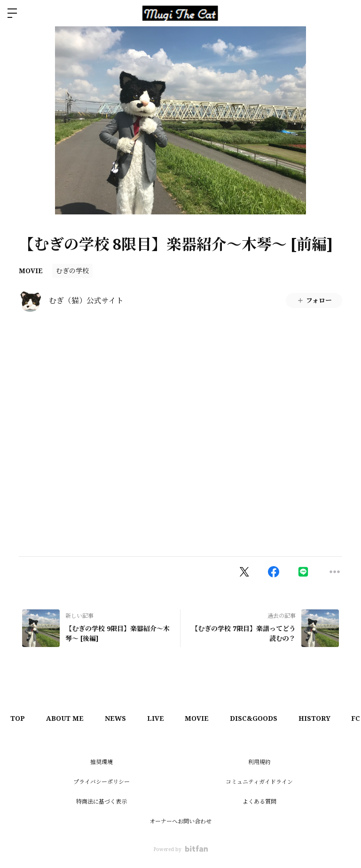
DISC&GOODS (267, 718)
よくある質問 (259, 801)
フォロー (314, 300)
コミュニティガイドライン (259, 782)
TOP (19, 718)
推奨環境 (102, 762)
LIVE (164, 718)
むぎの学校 (72, 271)
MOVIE (31, 271)
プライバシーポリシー (102, 782)
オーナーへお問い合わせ (180, 821)
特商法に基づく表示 (102, 801)
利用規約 (259, 762)
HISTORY (330, 718)
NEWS (122, 718)
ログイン (346, 13)
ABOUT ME (69, 718)
